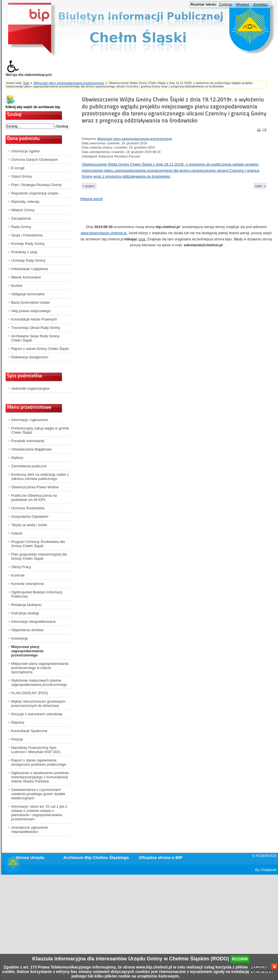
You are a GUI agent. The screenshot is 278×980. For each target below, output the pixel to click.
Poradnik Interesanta (28, 441)
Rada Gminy (21, 227)
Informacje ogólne (25, 151)
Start (26, 83)
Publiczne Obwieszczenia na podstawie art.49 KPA (34, 498)
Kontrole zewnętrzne (28, 584)
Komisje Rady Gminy (28, 244)
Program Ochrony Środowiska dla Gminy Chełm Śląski (38, 544)
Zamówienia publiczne (29, 466)
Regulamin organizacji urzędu (35, 193)
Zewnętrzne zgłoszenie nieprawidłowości (30, 830)
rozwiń (240, 959)
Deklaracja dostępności (30, 357)
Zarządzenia (21, 218)
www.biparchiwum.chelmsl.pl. (104, 233)
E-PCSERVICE (264, 856)
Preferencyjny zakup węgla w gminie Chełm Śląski (40, 430)
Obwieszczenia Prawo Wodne (35, 487)
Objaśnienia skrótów (27, 630)
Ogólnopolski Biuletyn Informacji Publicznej (37, 594)
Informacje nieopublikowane (33, 622)
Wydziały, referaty (25, 202)
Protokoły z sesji (24, 252)
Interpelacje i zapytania (30, 269)
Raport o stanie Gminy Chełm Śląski (40, 349)
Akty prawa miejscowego (31, 311)
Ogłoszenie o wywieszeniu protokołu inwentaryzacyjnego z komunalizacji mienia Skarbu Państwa (40, 777)
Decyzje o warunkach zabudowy (37, 714)
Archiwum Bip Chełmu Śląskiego (96, 857)
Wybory (17, 458)
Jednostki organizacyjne (30, 388)
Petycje (17, 739)
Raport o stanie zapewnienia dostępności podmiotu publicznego (39, 762)
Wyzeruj (242, 4)
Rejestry (18, 722)
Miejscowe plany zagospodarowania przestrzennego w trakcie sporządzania (40, 668)
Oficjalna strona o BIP (161, 857)
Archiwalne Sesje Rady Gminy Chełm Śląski (35, 338)
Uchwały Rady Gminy (28, 260)
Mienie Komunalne (26, 277)
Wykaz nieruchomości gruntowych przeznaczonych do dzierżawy (38, 703)
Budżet (17, 286)
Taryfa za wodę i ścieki (29, 525)
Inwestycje (20, 638)
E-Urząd (18, 168)
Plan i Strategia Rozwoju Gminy (36, 185)
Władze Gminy (23, 210)
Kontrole (18, 575)
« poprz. (89, 186)
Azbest (17, 533)
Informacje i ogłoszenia (30, 420)
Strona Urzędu (30, 857)
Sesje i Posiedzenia (27, 235)
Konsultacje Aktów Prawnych (34, 319)
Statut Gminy (22, 176)
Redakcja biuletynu (26, 605)
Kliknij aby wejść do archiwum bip (33, 107)
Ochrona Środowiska (28, 508)
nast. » (260, 186)
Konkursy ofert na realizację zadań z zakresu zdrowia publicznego (40, 477)
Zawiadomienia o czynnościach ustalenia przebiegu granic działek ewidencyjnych (38, 794)
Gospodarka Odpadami (30, 516)
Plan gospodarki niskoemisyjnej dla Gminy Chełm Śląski (39, 556)
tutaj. (142, 239)
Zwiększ (225, 4)
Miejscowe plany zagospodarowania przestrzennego (69, 83)
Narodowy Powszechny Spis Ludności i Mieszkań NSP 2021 (36, 750)
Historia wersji (92, 199)
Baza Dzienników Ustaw (30, 302)
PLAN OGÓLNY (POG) (30, 693)
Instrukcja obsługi (25, 613)
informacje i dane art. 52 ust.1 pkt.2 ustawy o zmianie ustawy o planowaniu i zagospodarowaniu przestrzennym (39, 813)
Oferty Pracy (21, 567)
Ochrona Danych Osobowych (34, 160)
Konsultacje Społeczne (29, 731)
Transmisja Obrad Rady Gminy (36, 328)
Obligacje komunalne (28, 294)
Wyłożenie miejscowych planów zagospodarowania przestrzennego (39, 682)
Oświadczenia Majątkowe (31, 449)
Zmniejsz (260, 4)
